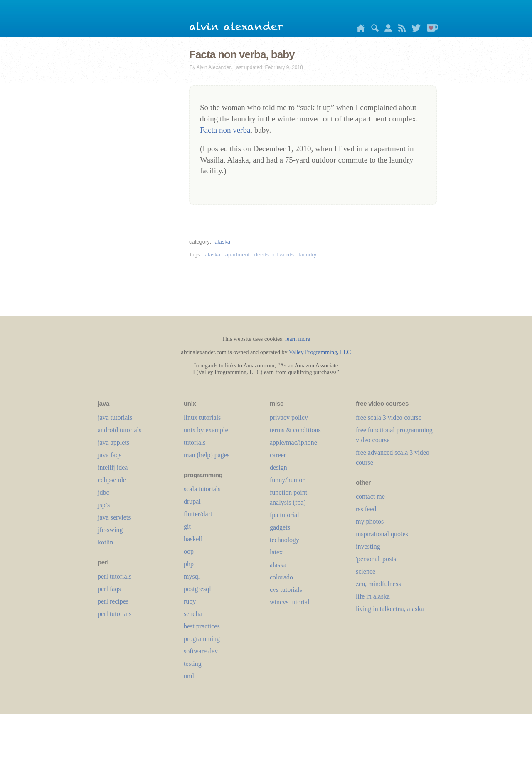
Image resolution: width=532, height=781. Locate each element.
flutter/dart (198, 514)
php (189, 564)
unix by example (206, 430)
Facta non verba (225, 130)
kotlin (105, 542)
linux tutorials (202, 418)
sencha (193, 614)
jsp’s (104, 505)
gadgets (280, 527)
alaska (222, 242)
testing (193, 664)
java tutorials (115, 418)
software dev (201, 651)
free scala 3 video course (389, 418)
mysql (192, 576)
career (278, 455)
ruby (190, 601)
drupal (192, 501)
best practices (202, 626)
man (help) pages (207, 455)
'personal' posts (376, 559)
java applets (113, 442)
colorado (281, 577)
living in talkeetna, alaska (390, 609)
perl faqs (109, 589)
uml (189, 676)
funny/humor (287, 480)
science (366, 571)
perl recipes (113, 601)
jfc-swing (110, 530)
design (278, 467)
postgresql (197, 589)
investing (368, 546)
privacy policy (289, 418)
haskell (193, 539)
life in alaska (373, 596)
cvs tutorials (286, 590)
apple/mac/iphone (293, 442)
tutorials (195, 442)
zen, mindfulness (378, 584)
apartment (238, 255)
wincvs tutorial (290, 602)
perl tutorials (115, 576)
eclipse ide (112, 480)
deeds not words (274, 255)
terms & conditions (295, 430)
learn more (298, 339)
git (187, 526)
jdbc (103, 492)
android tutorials (119, 430)
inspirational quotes (382, 534)
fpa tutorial (284, 515)
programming (202, 639)
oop (189, 551)
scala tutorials (202, 489)
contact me (370, 496)
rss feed (366, 509)
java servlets (114, 517)
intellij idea (113, 467)
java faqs (110, 455)
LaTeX (276, 552)
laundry (308, 255)
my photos (370, 521)
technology (284, 540)
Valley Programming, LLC (320, 352)
